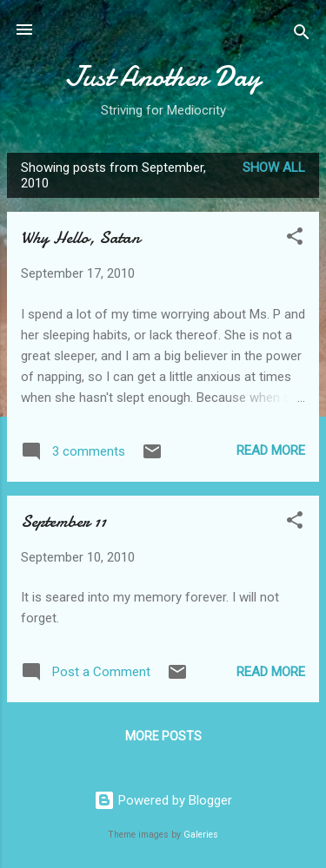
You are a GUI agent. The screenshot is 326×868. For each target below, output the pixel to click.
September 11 (63, 521)
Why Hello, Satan (80, 237)
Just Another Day (163, 77)
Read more (271, 450)
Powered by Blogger (163, 800)
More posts (163, 736)
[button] (295, 239)
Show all (274, 168)
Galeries (201, 835)
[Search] (302, 35)
